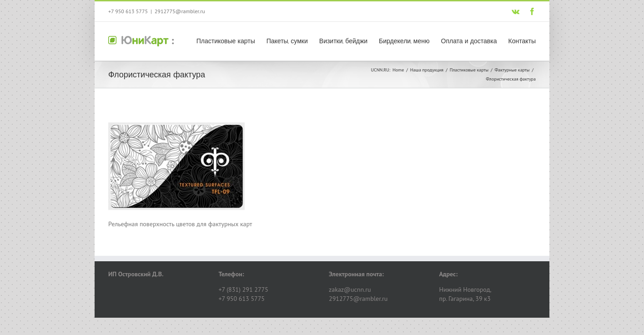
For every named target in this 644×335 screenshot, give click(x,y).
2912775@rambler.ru (180, 11)
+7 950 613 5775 (128, 11)
